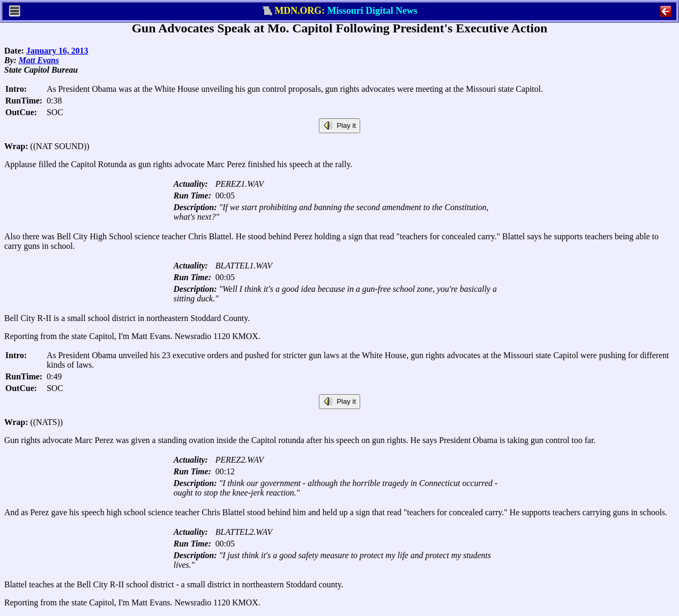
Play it (339, 126)
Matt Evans (39, 60)
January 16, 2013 (57, 51)
